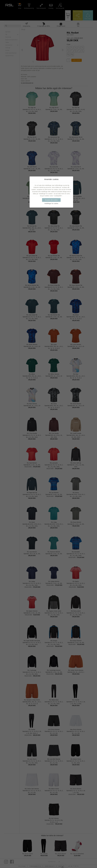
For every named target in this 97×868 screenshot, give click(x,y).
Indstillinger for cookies (51, 204)
